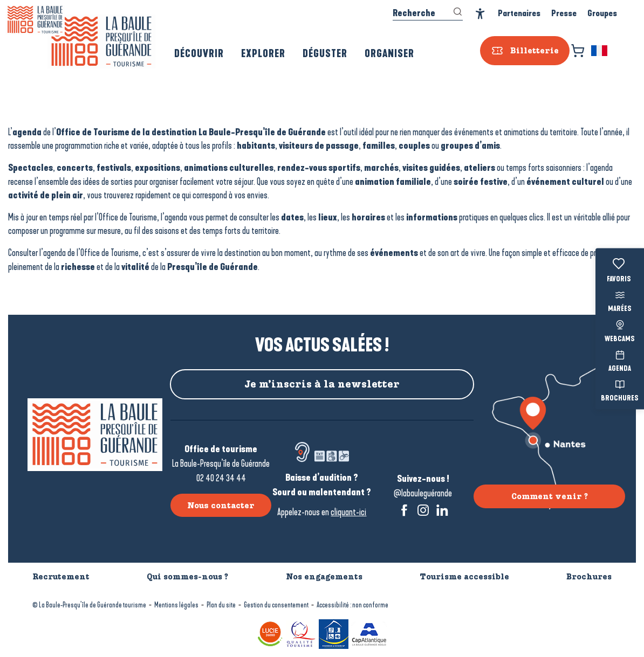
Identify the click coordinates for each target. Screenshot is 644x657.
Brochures (620, 390)
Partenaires (519, 13)
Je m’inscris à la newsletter (322, 384)
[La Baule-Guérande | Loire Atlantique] (35, 20)
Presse (564, 13)
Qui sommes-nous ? (187, 577)
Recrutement (61, 577)
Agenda (620, 360)
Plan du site (221, 605)
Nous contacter (221, 506)
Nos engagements (324, 577)
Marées (620, 300)
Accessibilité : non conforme (352, 605)
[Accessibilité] (480, 14)
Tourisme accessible (464, 577)
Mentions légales (176, 605)
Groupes (602, 13)
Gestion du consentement (276, 605)
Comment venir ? (550, 496)
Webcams (620, 330)
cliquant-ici (348, 512)
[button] (600, 51)
